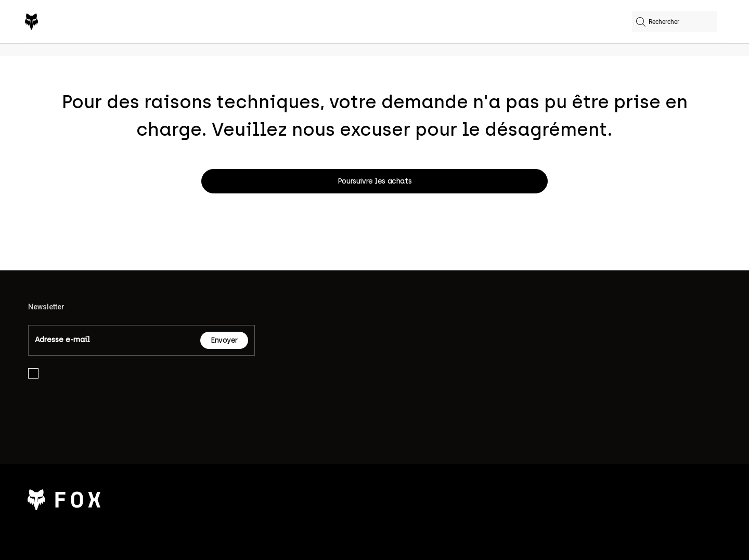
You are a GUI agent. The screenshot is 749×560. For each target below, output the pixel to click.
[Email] (114, 340)
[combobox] (675, 21)
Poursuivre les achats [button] (374, 181)
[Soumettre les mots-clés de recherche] (641, 23)
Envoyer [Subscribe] (224, 340)
